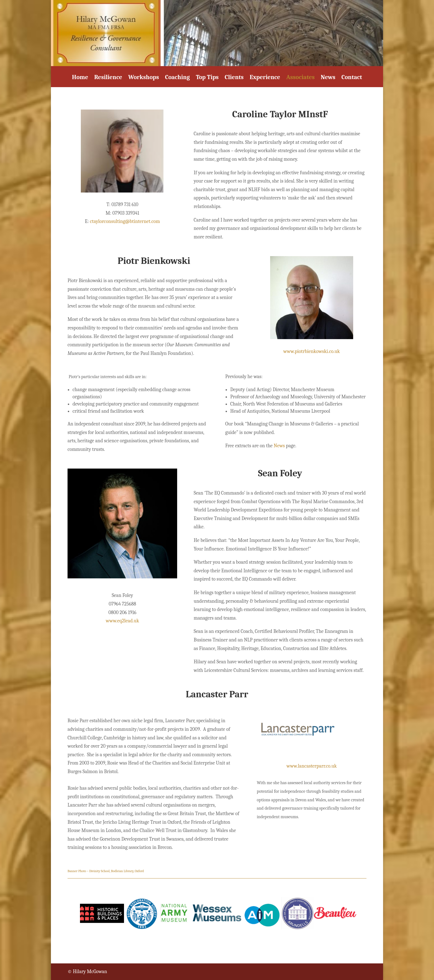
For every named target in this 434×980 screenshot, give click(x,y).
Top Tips (207, 78)
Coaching (177, 78)
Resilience (108, 78)
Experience (265, 78)
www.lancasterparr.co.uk (312, 766)
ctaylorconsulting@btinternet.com (125, 221)
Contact (352, 78)
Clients (234, 78)
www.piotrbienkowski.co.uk (312, 351)
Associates (300, 78)
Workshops (144, 78)
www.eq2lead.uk (122, 621)
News (328, 78)
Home (80, 78)
